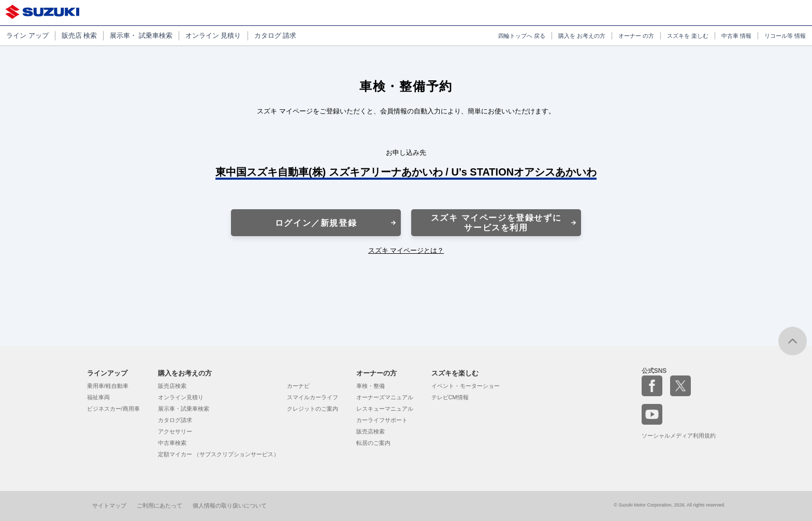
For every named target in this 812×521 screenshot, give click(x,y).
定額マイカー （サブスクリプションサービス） (219, 454)
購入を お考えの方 (582, 36)
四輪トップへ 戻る (522, 36)
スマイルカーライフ (313, 397)
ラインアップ (107, 373)
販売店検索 (172, 386)
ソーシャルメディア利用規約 (679, 436)
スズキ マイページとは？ (406, 250)
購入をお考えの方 (185, 373)
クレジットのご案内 (313, 409)
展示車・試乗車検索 (184, 409)
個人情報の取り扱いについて (230, 505)
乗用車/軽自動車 (108, 386)
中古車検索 (172, 443)
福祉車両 (98, 397)
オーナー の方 (636, 36)
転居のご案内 (373, 443)
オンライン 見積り (213, 35)
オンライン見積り (181, 397)
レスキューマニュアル (385, 409)
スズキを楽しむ (455, 373)
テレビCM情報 (450, 397)
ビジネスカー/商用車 (113, 409)
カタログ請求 (175, 420)
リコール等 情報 (785, 36)
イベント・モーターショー (466, 386)
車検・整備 (371, 386)
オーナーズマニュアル (385, 397)
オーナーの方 (376, 373)
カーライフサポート (382, 420)
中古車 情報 (736, 36)
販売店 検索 (79, 35)
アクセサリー (175, 431)
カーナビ (298, 386)
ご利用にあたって (160, 505)
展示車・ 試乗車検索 (141, 35)
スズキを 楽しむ (688, 36)
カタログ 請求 (275, 35)
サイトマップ (109, 505)
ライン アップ (27, 35)
